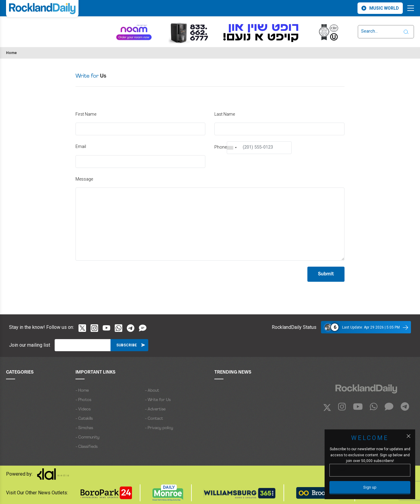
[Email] (83, 345)
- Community (87, 437)
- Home (82, 391)
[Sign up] (370, 488)
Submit (326, 274)
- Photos (83, 400)
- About (152, 391)
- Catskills (84, 419)
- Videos (83, 409)
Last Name (225, 114)
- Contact (154, 419)
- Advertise (155, 409)
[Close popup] (409, 436)
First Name (86, 114)
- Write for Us (158, 400)
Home (11, 53)
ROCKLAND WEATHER (34, 28)
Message (84, 179)
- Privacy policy (159, 428)
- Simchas (84, 428)
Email (81, 146)
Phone (221, 147)
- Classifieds (87, 447)
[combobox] (232, 148)
